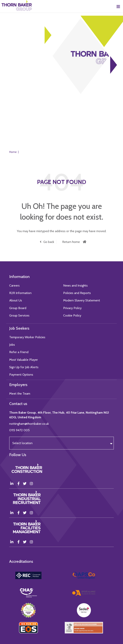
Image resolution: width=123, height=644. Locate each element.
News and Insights (75, 285)
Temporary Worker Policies (27, 337)
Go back (49, 242)
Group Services (19, 315)
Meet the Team (20, 394)
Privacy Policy (72, 308)
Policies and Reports (77, 293)
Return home (71, 242)
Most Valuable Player (24, 360)
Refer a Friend (19, 352)
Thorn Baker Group (17, 5)
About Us (16, 300)
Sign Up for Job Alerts (24, 367)
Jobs (12, 345)
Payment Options (21, 375)
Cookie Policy (72, 315)
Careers (14, 285)
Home (13, 152)
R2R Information (20, 293)
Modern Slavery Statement (82, 300)
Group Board (18, 308)
